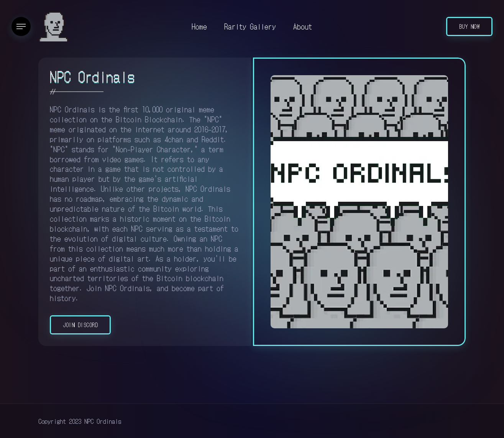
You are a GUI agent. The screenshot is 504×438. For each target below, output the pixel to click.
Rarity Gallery (250, 26)
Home (199, 26)
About (303, 26)
